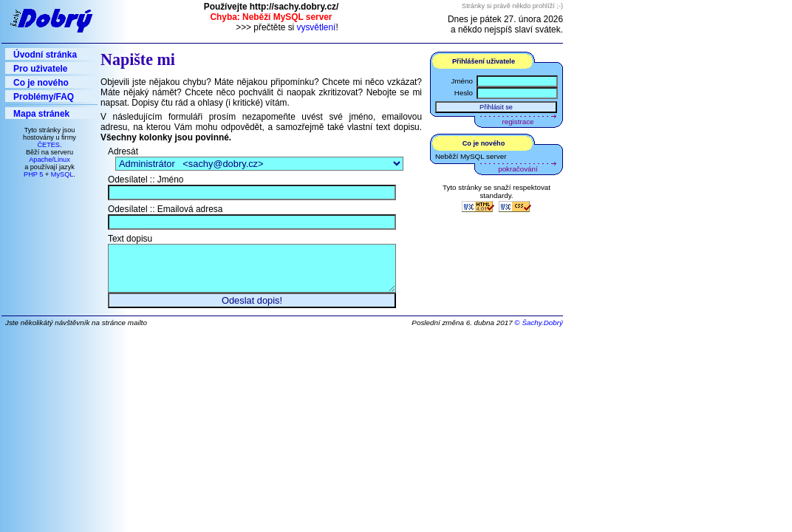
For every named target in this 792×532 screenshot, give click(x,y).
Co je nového (41, 83)
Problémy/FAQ (44, 97)
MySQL (62, 174)
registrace (518, 122)
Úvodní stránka (45, 55)
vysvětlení (317, 27)
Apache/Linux (49, 160)
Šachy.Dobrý (542, 330)
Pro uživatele (40, 69)
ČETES (48, 145)
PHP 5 (33, 174)
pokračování (518, 169)
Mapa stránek (41, 114)
